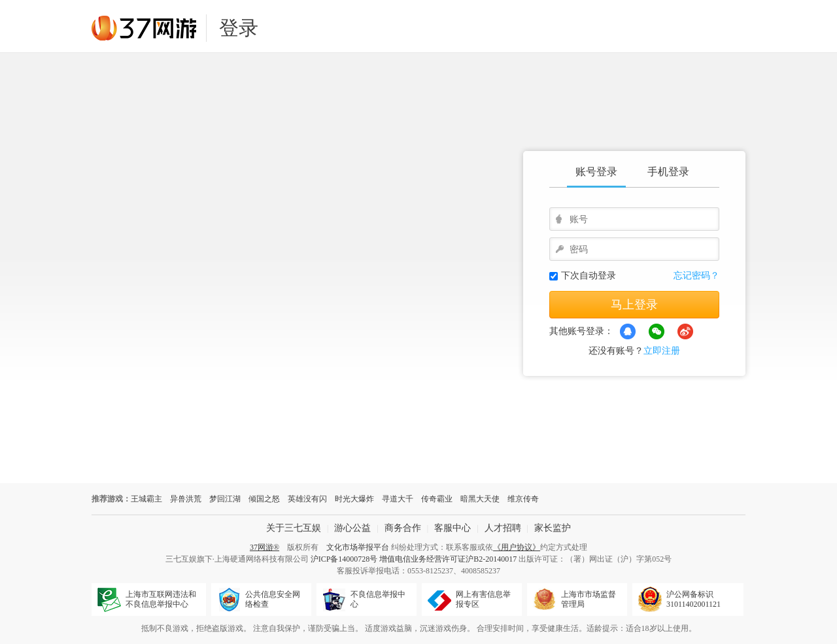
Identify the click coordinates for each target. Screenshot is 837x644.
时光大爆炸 (354, 499)
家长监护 (553, 528)
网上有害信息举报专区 (483, 599)
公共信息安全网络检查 (273, 599)
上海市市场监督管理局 (589, 599)
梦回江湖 (225, 499)
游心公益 (352, 528)
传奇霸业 (437, 499)
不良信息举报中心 (378, 599)
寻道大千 (398, 499)
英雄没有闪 (307, 499)
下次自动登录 (589, 276)
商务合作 (403, 528)
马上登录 (634, 305)
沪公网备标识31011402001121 (693, 599)
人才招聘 (503, 528)
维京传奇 (523, 499)
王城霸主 (146, 499)
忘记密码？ (696, 276)
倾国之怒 (264, 499)
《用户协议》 (517, 547)
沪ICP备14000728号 (344, 559)
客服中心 (453, 528)
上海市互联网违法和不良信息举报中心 (161, 599)
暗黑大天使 (480, 499)
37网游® (265, 547)
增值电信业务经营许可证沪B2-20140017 (448, 559)
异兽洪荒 (186, 499)
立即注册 (662, 351)
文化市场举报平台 (358, 547)
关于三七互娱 (294, 528)
